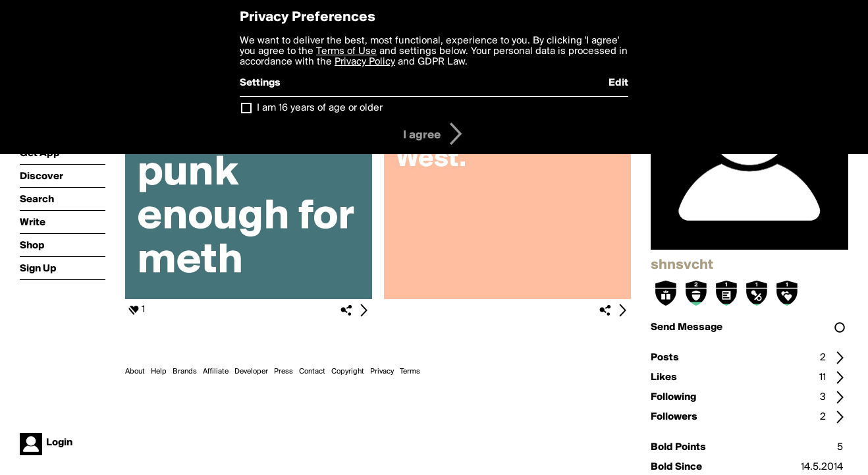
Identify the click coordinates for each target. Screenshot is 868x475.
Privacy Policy (365, 62)
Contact (312, 372)
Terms (410, 372)
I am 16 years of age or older (320, 108)
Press (284, 372)
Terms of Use (346, 51)
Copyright (348, 372)
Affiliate (216, 372)
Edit (618, 83)
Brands (185, 372)
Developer (251, 372)
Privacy (382, 372)
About (135, 372)
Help (159, 372)
